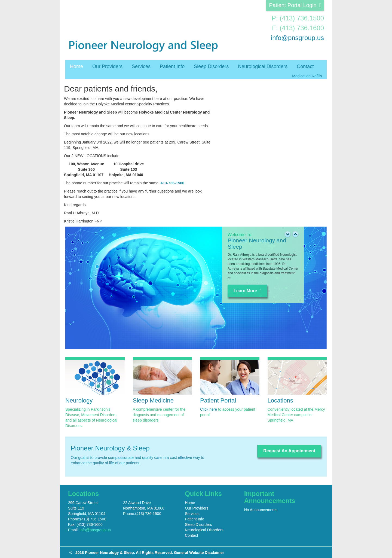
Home (76, 66)
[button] (295, 235)
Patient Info (172, 66)
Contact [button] (305, 66)
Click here (209, 409)
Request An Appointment (289, 451)
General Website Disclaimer (199, 553)
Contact (191, 535)
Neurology (79, 400)
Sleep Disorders (211, 66)
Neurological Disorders (263, 66)
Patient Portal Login (295, 5)
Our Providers (107, 66)
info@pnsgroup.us (297, 38)
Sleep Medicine (153, 400)
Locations (280, 400)
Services (141, 66)
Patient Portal (218, 400)
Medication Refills (307, 76)
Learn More (247, 291)
